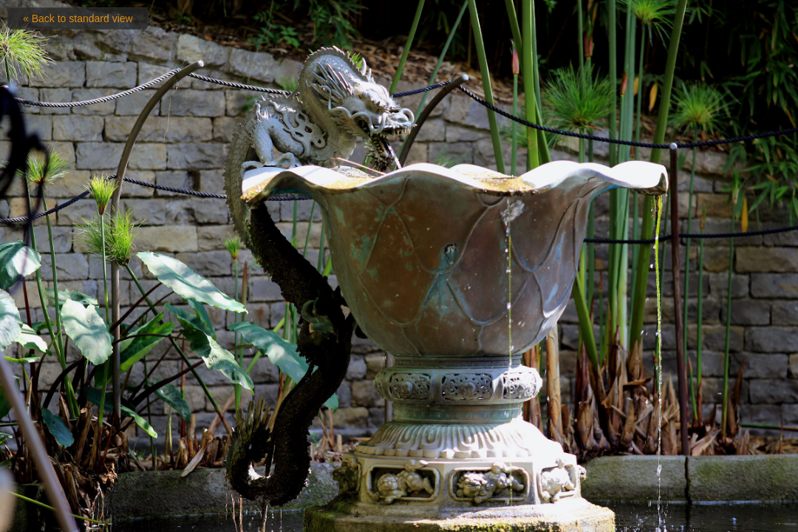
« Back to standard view (78, 18)
